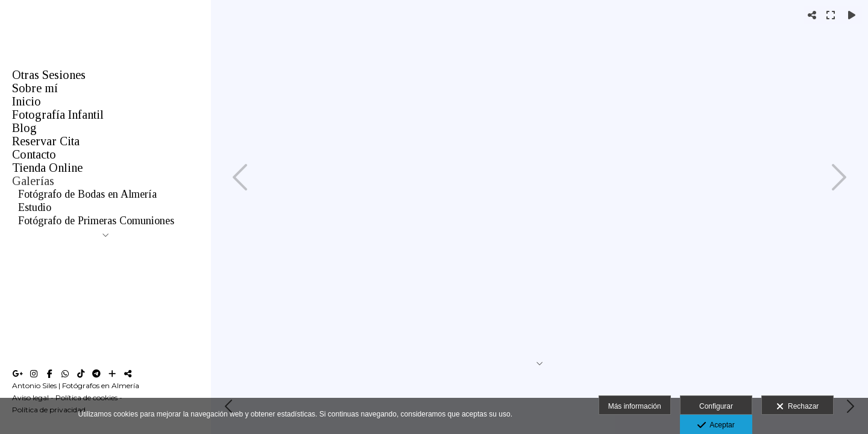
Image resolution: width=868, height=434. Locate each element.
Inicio (27, 101)
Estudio (35, 207)
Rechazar (797, 407)
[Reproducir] (852, 15)
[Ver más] (112, 374)
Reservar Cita (46, 141)
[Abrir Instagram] (34, 374)
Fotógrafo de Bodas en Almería (87, 194)
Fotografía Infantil (58, 115)
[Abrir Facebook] (49, 374)
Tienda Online (47, 168)
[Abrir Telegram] (96, 374)
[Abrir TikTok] (81, 374)
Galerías (33, 181)
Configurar (716, 406)
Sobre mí (35, 88)
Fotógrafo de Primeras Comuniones (96, 221)
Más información (635, 406)
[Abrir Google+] (18, 374)
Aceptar (716, 426)
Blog (24, 128)
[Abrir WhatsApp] (65, 374)
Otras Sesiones (49, 75)
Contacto (34, 154)
